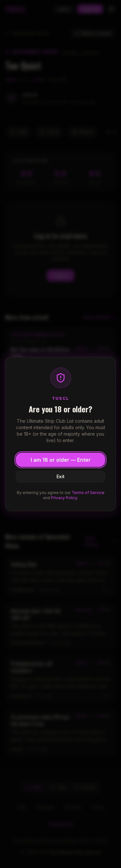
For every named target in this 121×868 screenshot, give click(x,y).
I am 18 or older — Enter (61, 460)
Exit (60, 476)
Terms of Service (88, 493)
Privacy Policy (64, 498)
